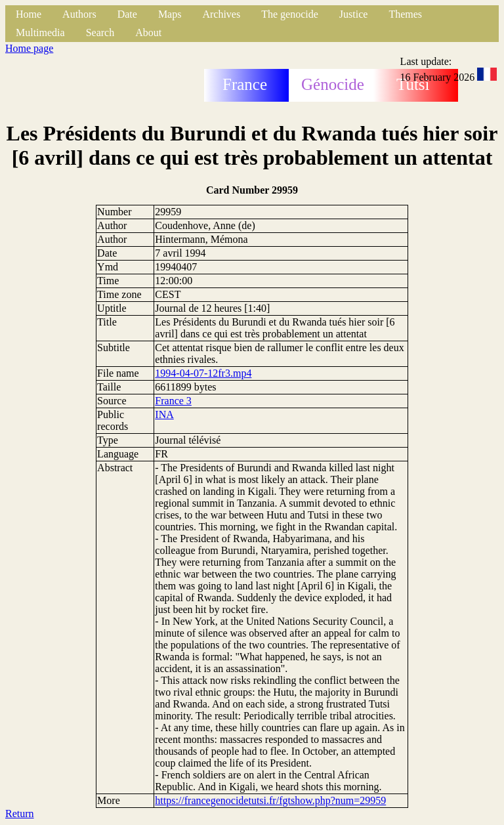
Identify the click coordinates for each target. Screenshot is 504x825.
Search (100, 32)
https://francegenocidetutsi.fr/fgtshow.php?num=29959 (270, 800)
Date (127, 14)
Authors (79, 14)
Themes (405, 14)
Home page (29, 48)
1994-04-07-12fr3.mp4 (203, 373)
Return (20, 814)
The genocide (290, 14)
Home (29, 14)
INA (164, 414)
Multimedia (40, 32)
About (148, 32)
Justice (354, 14)
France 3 (173, 401)
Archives (221, 14)
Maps (170, 14)
